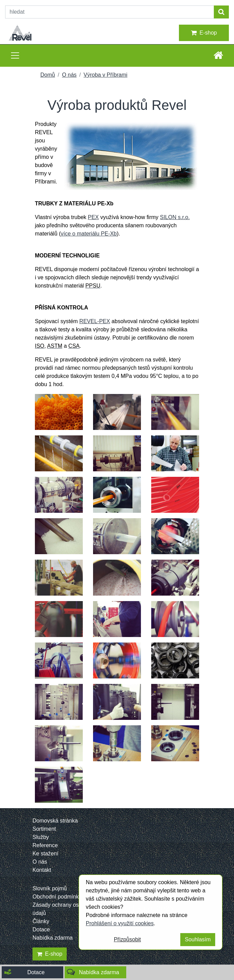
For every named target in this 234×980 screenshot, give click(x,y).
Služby (41, 837)
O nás (69, 75)
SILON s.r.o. (175, 217)
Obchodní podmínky (57, 897)
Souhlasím (198, 939)
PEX (93, 217)
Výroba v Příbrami (105, 75)
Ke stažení (45, 854)
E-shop (204, 33)
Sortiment (44, 829)
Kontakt (42, 870)
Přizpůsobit (127, 939)
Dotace (41, 930)
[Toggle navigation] (15, 55)
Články (41, 921)
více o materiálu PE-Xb (89, 234)
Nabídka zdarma (53, 938)
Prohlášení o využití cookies (120, 923)
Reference (45, 845)
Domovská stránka (55, 821)
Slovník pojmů (50, 888)
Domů (48, 75)
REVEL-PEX (95, 321)
